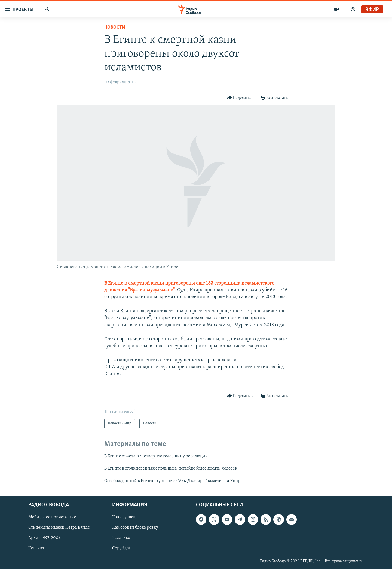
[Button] (240, 98)
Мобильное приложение (52, 517)
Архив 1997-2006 (45, 538)
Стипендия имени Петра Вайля (59, 528)
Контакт (36, 548)
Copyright (121, 548)
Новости (115, 27)
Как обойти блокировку (135, 528)
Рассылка (121, 538)
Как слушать (124, 517)
